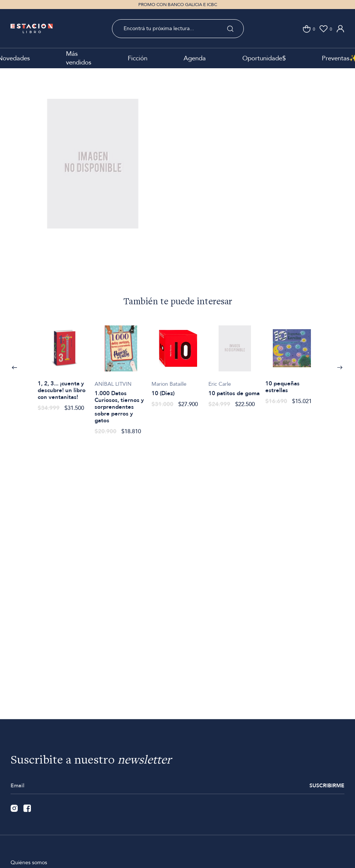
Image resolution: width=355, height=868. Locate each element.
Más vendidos (79, 58)
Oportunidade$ (264, 58)
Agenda (195, 58)
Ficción (138, 58)
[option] (93, 175)
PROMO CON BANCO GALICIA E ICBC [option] (178, 5)
